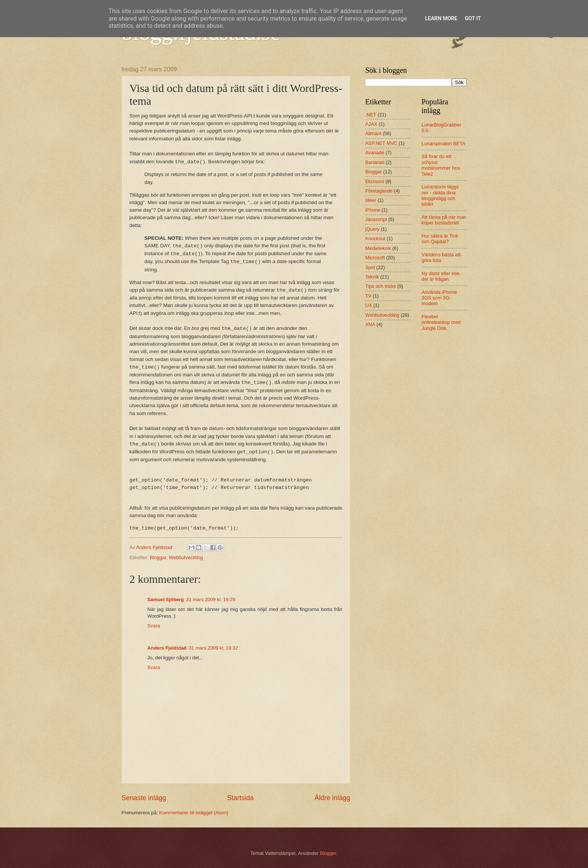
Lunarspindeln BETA (443, 144)
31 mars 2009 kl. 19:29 (211, 599)
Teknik (372, 277)
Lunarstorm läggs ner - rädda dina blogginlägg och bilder (440, 195)
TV (368, 296)
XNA (370, 324)
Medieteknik (378, 248)
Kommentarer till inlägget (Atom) (194, 813)
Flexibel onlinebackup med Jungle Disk (441, 322)
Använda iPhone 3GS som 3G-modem (439, 298)
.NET (371, 115)
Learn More (441, 18)
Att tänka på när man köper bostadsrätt (444, 220)
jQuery (372, 229)
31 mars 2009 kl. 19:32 (213, 648)
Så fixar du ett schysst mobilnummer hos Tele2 (441, 165)
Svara (154, 626)
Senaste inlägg (144, 798)
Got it (473, 18)
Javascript (376, 219)
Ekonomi (375, 181)
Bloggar (158, 557)
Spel (370, 267)
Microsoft (375, 258)
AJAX (371, 124)
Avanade (375, 153)
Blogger (328, 853)
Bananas (375, 162)
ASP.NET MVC (381, 143)
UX (369, 305)
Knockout (375, 238)
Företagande (379, 191)
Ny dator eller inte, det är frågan (441, 276)
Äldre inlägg (332, 798)
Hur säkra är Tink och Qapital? (440, 239)
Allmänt (373, 133)
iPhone (373, 210)
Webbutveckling (186, 557)
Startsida (240, 798)
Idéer (371, 200)
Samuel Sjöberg (166, 599)
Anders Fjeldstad (167, 648)
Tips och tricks (381, 286)
